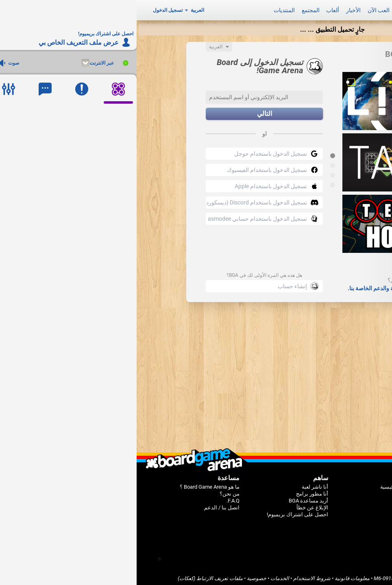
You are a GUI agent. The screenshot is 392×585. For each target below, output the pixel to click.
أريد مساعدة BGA (172, 498)
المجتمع (174, 9)
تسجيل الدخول (31, 9)
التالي (128, 111)
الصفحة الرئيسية (262, 484)
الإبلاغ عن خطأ (176, 505)
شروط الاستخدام (175, 575)
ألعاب (196, 9)
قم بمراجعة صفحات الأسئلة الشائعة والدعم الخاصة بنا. (274, 285)
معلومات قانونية (216, 575)
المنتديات (148, 9)
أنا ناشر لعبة (178, 484)
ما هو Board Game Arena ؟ (73, 484)
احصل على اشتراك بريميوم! (161, 512)
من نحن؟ (93, 491)
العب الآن (242, 9)
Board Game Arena (329, 575)
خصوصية (120, 575)
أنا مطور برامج (175, 491)
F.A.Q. (96, 498)
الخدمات (143, 575)
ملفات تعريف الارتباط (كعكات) (74, 575)
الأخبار (217, 9)
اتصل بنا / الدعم (85, 505)
